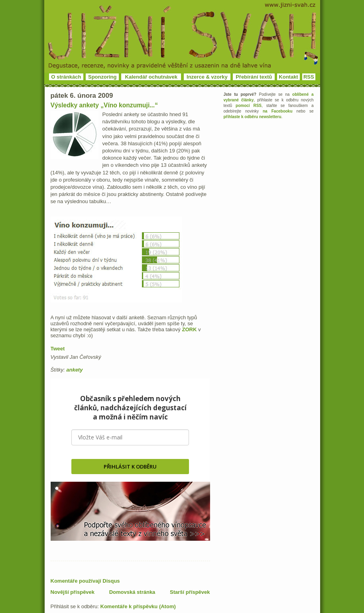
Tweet (58, 349)
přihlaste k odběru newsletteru (253, 117)
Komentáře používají (85, 581)
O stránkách (66, 77)
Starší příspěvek (190, 592)
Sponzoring (102, 77)
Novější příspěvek (73, 592)
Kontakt (288, 77)
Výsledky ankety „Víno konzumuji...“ (104, 105)
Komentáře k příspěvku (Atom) (138, 606)
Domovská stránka (132, 592)
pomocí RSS (249, 106)
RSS (309, 77)
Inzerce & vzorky (207, 77)
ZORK (189, 329)
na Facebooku (278, 111)
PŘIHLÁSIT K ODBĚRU (130, 467)
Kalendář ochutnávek (152, 77)
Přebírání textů (254, 77)
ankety (74, 370)
